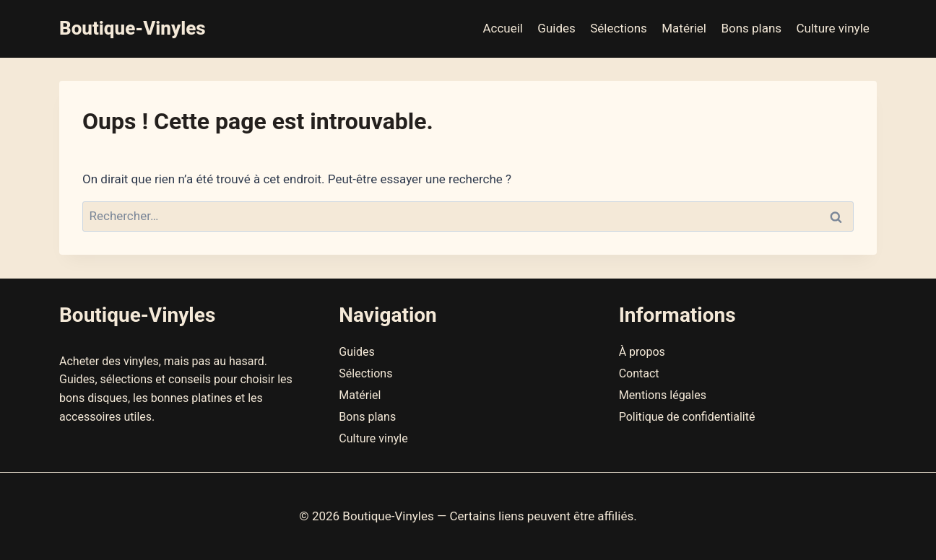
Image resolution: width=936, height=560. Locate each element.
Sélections (619, 28)
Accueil (503, 28)
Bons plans (751, 28)
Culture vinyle (833, 28)
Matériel (684, 28)
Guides (556, 28)
